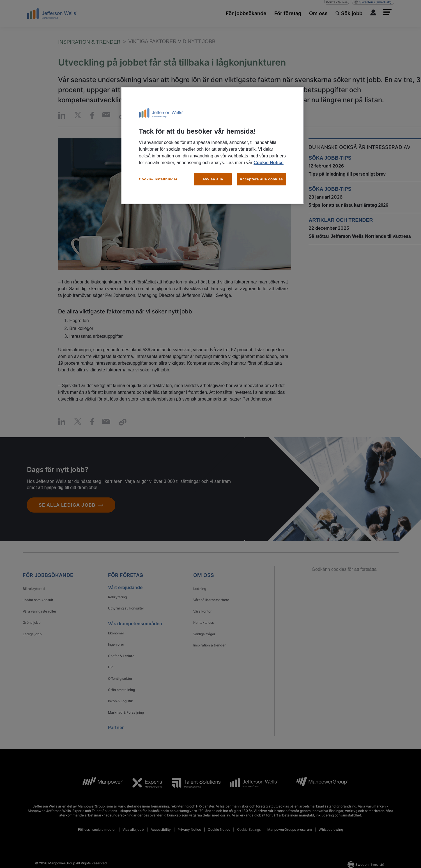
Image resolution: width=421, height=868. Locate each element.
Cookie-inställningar (158, 179)
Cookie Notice (269, 163)
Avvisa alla (213, 179)
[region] (213, 146)
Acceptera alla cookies (262, 179)
